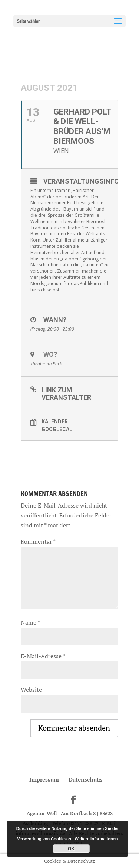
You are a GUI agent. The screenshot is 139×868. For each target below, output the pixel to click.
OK (71, 849)
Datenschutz (85, 779)
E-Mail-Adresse (43, 656)
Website (31, 690)
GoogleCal (57, 429)
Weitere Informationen (96, 839)
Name (30, 622)
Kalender (55, 421)
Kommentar (38, 541)
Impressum (44, 779)
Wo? (50, 354)
